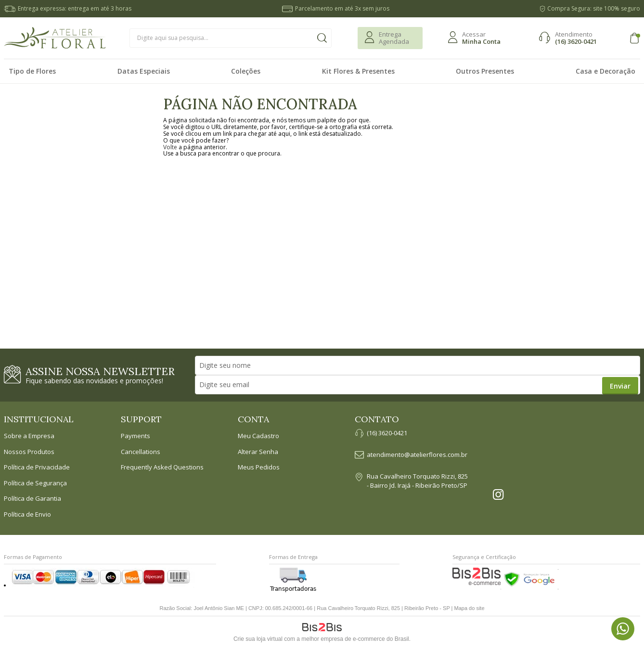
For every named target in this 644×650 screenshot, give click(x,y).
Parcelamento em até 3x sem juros (342, 8)
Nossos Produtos (29, 452)
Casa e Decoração (605, 71)
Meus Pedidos (259, 468)
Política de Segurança (35, 483)
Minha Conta (481, 41)
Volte (170, 147)
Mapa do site (470, 608)
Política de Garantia (32, 499)
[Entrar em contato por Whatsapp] (623, 629)
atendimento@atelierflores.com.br (417, 455)
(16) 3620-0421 (576, 41)
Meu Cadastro (258, 436)
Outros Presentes (485, 71)
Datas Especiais (144, 71)
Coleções (246, 71)
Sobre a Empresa (29, 436)
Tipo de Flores (32, 71)
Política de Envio (27, 515)
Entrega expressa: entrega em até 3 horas (75, 8)
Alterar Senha (258, 452)
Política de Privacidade (37, 468)
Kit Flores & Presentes (358, 71)
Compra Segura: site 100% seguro (594, 8)
